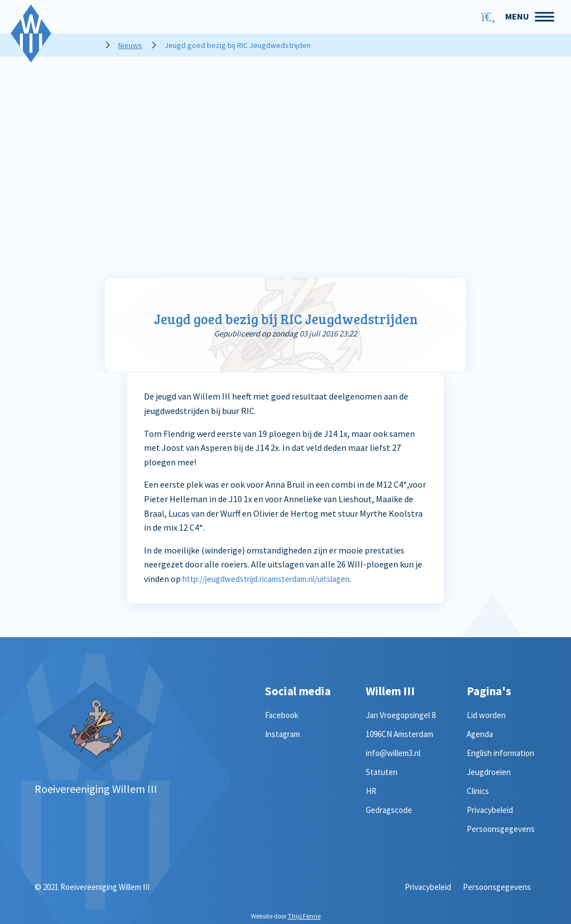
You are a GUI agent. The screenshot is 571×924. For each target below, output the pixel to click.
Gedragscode (389, 810)
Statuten (382, 772)
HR (371, 791)
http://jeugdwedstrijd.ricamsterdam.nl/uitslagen (276, 579)
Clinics (478, 791)
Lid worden (486, 715)
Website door (286, 916)
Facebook (282, 715)
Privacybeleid (490, 810)
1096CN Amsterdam (400, 734)
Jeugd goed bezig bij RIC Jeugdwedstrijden (285, 318)
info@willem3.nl (393, 753)
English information (500, 753)
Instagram (282, 734)
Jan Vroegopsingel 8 (401, 715)
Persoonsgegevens (501, 829)
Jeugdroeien (489, 772)
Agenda (480, 734)
